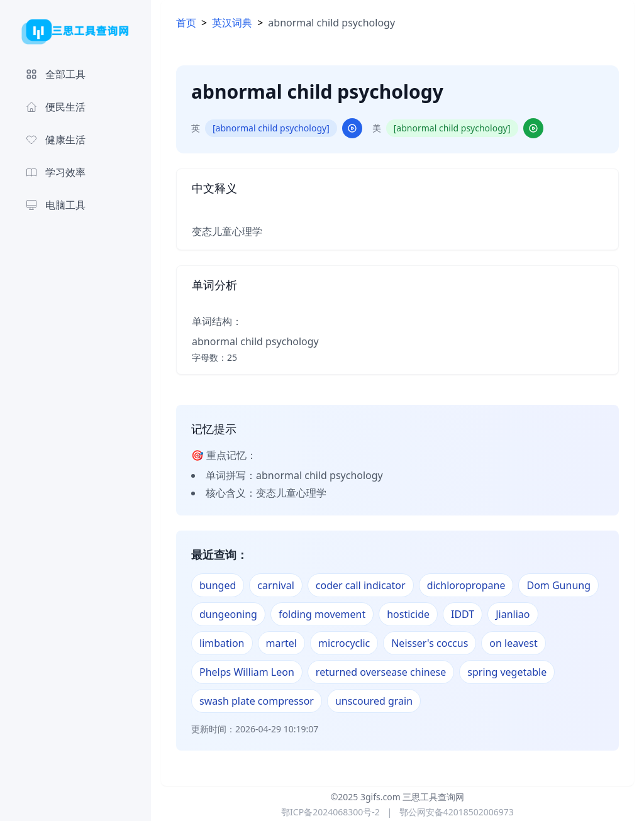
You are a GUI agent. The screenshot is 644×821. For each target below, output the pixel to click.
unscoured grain (374, 701)
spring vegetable (507, 672)
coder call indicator (361, 585)
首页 (186, 23)
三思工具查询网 (433, 797)
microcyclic (344, 643)
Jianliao (513, 614)
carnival (276, 585)
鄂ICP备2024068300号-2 (330, 812)
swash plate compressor (257, 701)
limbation (222, 643)
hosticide (408, 614)
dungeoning (228, 614)
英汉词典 (232, 23)
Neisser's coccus (430, 643)
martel (281, 643)
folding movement (322, 614)
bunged (218, 585)
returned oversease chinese (381, 672)
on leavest (513, 643)
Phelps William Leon (247, 672)
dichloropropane (466, 585)
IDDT (463, 614)
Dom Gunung (558, 585)
